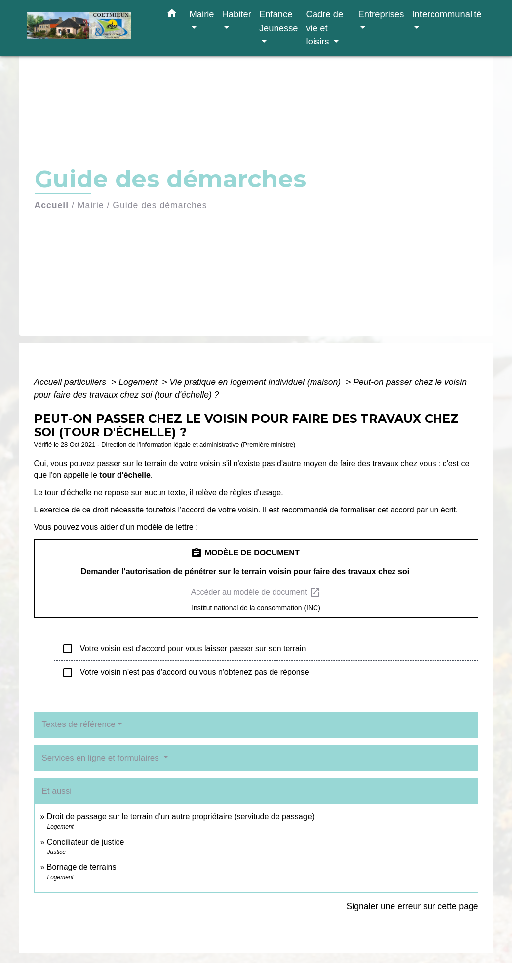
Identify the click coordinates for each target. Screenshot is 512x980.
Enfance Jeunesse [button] (279, 21)
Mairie (91, 205)
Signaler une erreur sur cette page (413, 906)
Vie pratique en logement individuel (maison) (256, 382)
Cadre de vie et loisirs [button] (325, 28)
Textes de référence (79, 724)
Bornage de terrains (82, 867)
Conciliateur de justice (86, 842)
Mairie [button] (202, 14)
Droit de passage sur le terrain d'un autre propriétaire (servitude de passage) (181, 817)
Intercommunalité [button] (447, 14)
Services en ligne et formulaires (102, 758)
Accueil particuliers (72, 382)
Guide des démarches (160, 205)
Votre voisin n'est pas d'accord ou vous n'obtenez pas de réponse (185, 673)
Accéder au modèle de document (256, 592)
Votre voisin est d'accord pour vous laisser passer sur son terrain (184, 649)
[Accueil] (88, 28)
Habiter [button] (237, 14)
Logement (139, 382)
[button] (172, 15)
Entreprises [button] (381, 14)
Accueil (52, 205)
